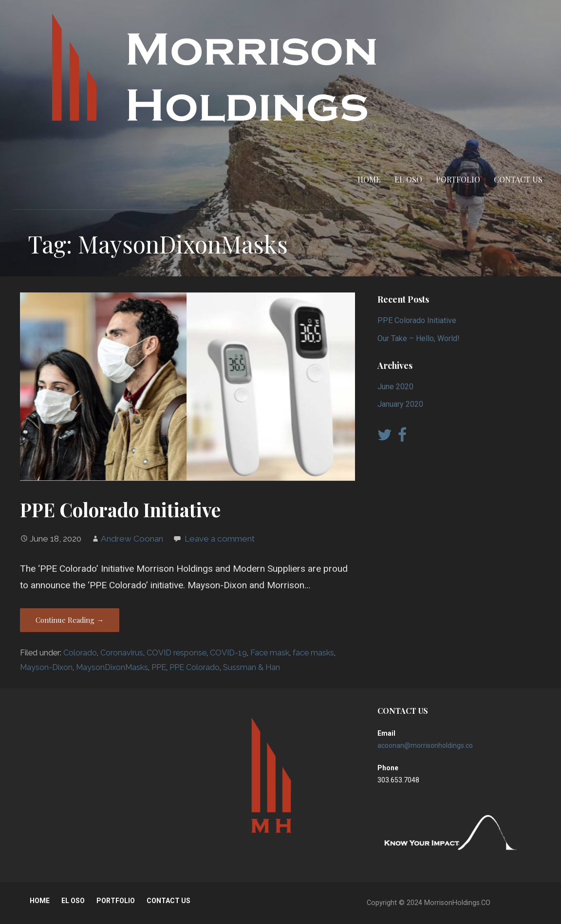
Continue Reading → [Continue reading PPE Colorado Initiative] (70, 620)
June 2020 (395, 387)
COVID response (177, 653)
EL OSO (408, 179)
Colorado (80, 653)
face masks (313, 653)
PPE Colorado (195, 667)
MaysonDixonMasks (112, 667)
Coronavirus (122, 653)
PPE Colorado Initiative (120, 509)
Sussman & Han (252, 667)
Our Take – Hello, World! (419, 338)
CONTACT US (518, 179)
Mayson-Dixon (46, 667)
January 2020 (400, 404)
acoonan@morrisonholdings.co (425, 745)
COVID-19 (228, 653)
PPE (159, 667)
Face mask (270, 653)
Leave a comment (220, 539)
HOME (369, 179)
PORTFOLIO (458, 179)
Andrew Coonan (132, 539)
